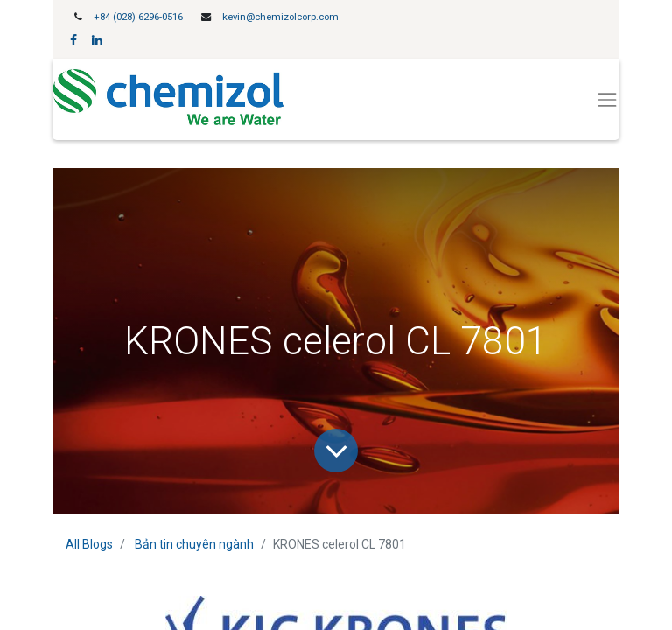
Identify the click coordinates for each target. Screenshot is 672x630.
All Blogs (89, 544)
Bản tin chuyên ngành (194, 544)
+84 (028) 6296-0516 (138, 17)
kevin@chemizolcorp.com (280, 17)
